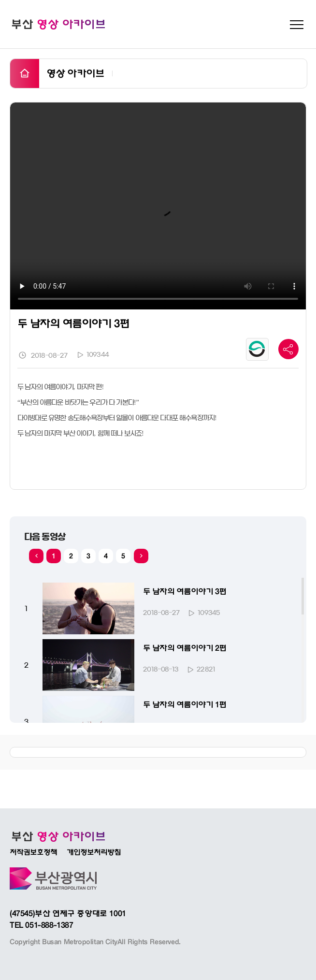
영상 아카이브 (75, 73)
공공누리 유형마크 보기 (257, 349)
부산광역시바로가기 (53, 878)
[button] (141, 556)
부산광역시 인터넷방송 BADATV (58, 836)
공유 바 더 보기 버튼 (288, 349)
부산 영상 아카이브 (58, 24)
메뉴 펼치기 (297, 25)
